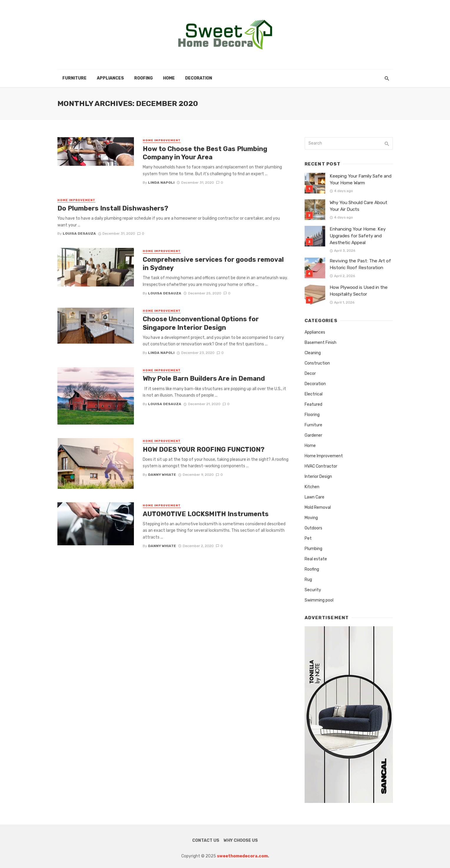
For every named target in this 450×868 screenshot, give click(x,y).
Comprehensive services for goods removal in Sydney (213, 264)
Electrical (314, 394)
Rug (308, 580)
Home (169, 78)
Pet (308, 538)
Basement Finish (321, 343)
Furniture (74, 78)
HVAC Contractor (321, 466)
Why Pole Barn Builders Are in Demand (204, 378)
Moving (311, 518)
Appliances (110, 78)
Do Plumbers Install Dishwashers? (113, 208)
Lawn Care (314, 497)
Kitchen (312, 487)
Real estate (316, 559)
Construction (317, 363)
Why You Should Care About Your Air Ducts (358, 206)
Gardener (313, 435)
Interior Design (318, 477)
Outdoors (313, 528)
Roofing (143, 78)
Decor (310, 373)
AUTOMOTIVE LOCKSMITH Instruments (206, 514)
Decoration (199, 78)
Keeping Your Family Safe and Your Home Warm (361, 179)
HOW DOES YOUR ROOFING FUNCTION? (204, 449)
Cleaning (313, 353)
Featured (313, 404)
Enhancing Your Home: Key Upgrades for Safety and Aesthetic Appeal (358, 236)
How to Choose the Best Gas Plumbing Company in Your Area (205, 153)
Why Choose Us (241, 840)
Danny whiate (162, 475)
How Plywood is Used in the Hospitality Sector (359, 291)
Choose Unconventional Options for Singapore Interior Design (201, 323)
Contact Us (206, 840)
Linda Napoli (161, 183)
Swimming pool (319, 600)
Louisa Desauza (79, 233)
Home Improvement (162, 140)
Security (313, 590)
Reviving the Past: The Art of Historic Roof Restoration (360, 264)
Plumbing (313, 549)
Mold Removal (318, 507)
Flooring (312, 415)
